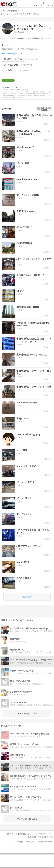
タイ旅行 (8, 70)
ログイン (42, 6)
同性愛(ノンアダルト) (14, 59)
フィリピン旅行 (11, 65)
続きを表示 (27, 615)
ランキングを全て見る (27, 732)
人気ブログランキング (10, 4)
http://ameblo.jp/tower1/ (12, 54)
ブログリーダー (46, 852)
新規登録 (22, 852)
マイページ (33, 852)
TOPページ (12, 852)
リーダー (34, 6)
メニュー (50, 6)
